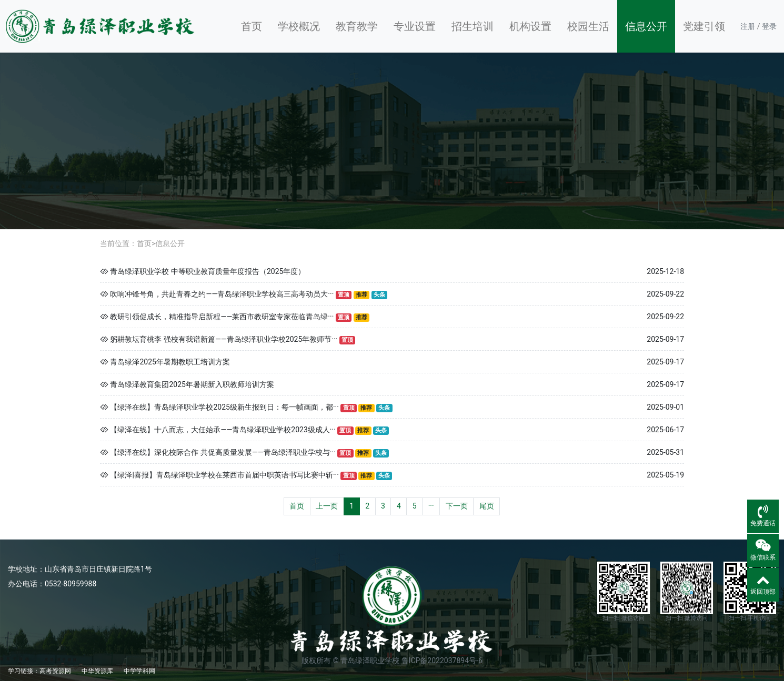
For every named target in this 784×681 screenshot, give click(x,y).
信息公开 (646, 26)
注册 (748, 26)
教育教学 (357, 26)
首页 (252, 26)
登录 (769, 26)
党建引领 (704, 26)
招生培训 (473, 26)
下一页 (457, 506)
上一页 (327, 506)
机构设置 (530, 26)
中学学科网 (139, 671)
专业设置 (415, 26)
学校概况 (299, 26)
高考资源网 (55, 671)
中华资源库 (97, 671)
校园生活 (588, 26)
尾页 (487, 506)
